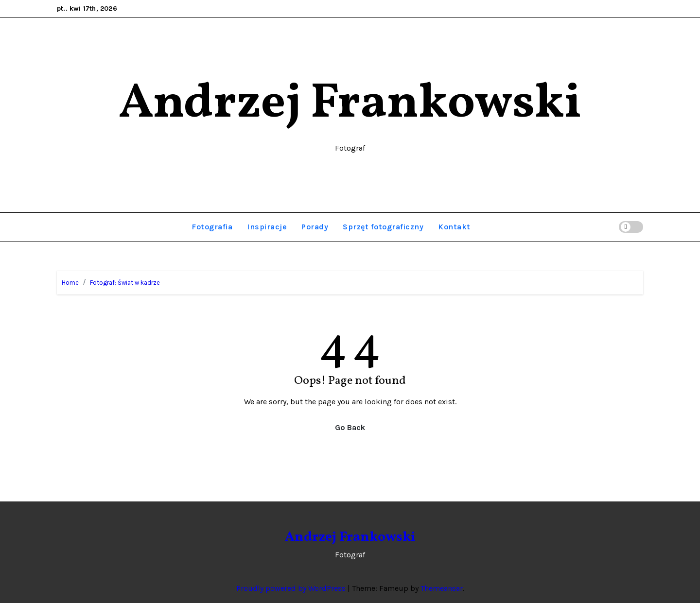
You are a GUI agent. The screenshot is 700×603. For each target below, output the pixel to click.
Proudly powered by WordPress (292, 588)
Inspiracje (267, 227)
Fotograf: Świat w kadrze (125, 283)
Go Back (350, 427)
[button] (610, 227)
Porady (315, 227)
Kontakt (454, 227)
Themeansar (442, 588)
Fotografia (212, 227)
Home (70, 283)
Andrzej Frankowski (350, 104)
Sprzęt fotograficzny (383, 227)
